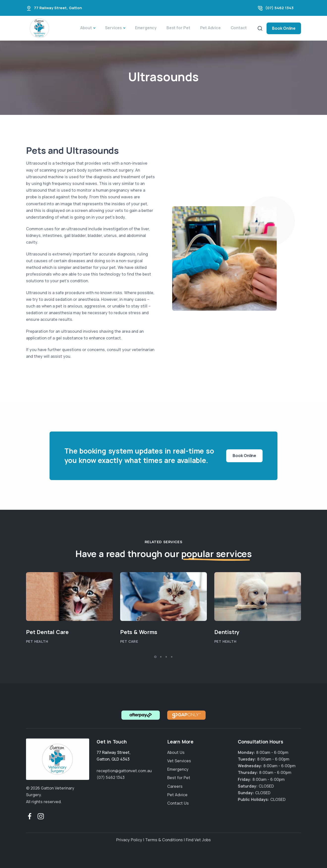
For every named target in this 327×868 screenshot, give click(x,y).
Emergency (146, 28)
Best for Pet (178, 28)
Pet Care (129, 641)
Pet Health (37, 641)
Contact (239, 28)
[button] (155, 657)
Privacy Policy (129, 840)
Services (113, 28)
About (86, 28)
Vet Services (179, 761)
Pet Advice (210, 28)
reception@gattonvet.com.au (124, 771)
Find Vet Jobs (198, 840)
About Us (176, 752)
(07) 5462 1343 (279, 8)
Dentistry (227, 632)
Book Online (284, 28)
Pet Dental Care (47, 632)
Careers (175, 786)
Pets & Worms (139, 632)
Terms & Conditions (164, 840)
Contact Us (178, 803)
